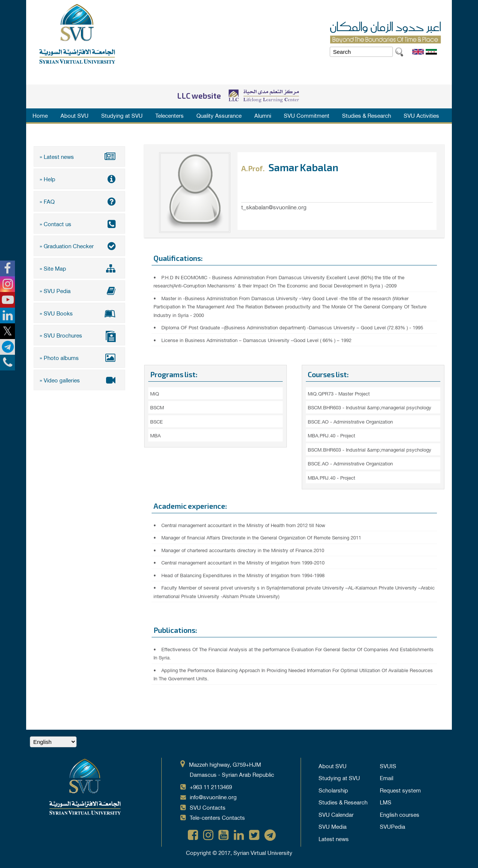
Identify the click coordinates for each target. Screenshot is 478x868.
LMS (386, 802)
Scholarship (333, 790)
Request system (400, 790)
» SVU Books (79, 312)
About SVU (75, 115)
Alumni (263, 115)
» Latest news (79, 156)
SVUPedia (392, 826)
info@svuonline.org (213, 797)
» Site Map (79, 268)
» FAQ (79, 201)
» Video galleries (79, 379)
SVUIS (388, 766)
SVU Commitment (307, 115)
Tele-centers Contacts (217, 817)
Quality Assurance (219, 115)
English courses (400, 814)
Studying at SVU (122, 115)
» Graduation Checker (79, 245)
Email (387, 778)
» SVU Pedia (79, 290)
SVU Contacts (208, 807)
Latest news (334, 838)
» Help (79, 179)
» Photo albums (79, 357)
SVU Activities (421, 115)
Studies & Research (367, 115)
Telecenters (170, 115)
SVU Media (333, 826)
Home (40, 115)
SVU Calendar (336, 814)
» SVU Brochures (79, 335)
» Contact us (79, 223)
